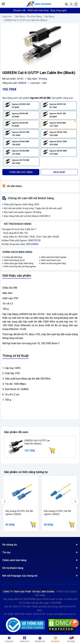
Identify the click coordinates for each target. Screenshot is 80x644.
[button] (3, 4)
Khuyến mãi (19, 10)
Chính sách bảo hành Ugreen (54, 257)
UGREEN (22, 83)
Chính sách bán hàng (38, 10)
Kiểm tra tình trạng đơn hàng (53, 263)
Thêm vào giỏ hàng (21, 172)
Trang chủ (7, 17)
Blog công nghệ (59, 10)
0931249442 (32, 244)
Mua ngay (59, 172)
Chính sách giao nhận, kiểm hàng (19, 263)
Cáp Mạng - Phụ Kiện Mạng (28, 17)
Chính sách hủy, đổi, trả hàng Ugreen (20, 266)
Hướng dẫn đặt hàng (13, 257)
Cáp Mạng (49, 17)
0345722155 (34, 241)
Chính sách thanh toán (51, 260)
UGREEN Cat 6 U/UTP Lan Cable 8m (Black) (26, 20)
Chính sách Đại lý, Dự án (14, 260)
